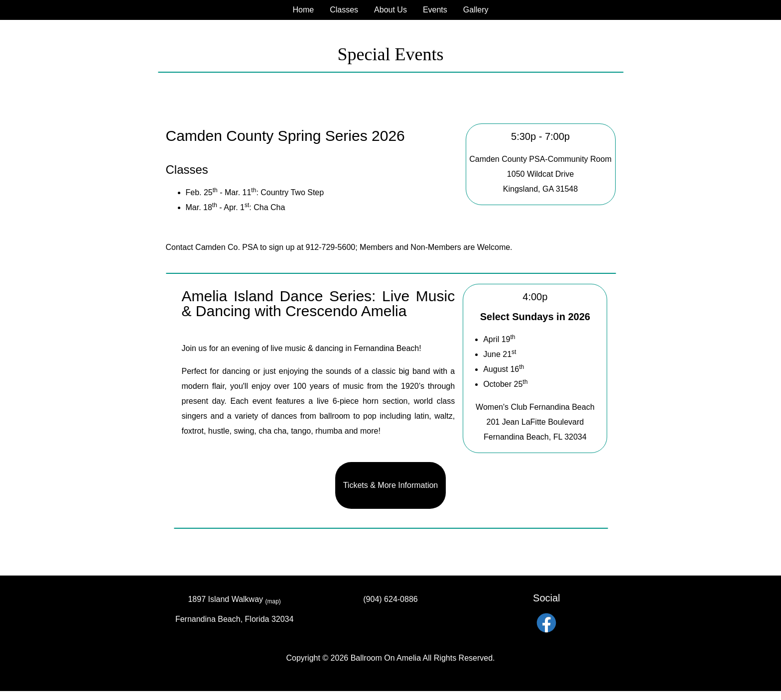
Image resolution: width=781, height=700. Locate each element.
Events (435, 10)
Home (303, 10)
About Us (390, 10)
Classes (344, 10)
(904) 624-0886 (390, 599)
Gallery (476, 10)
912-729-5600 (331, 247)
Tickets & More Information (391, 485)
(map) (273, 601)
